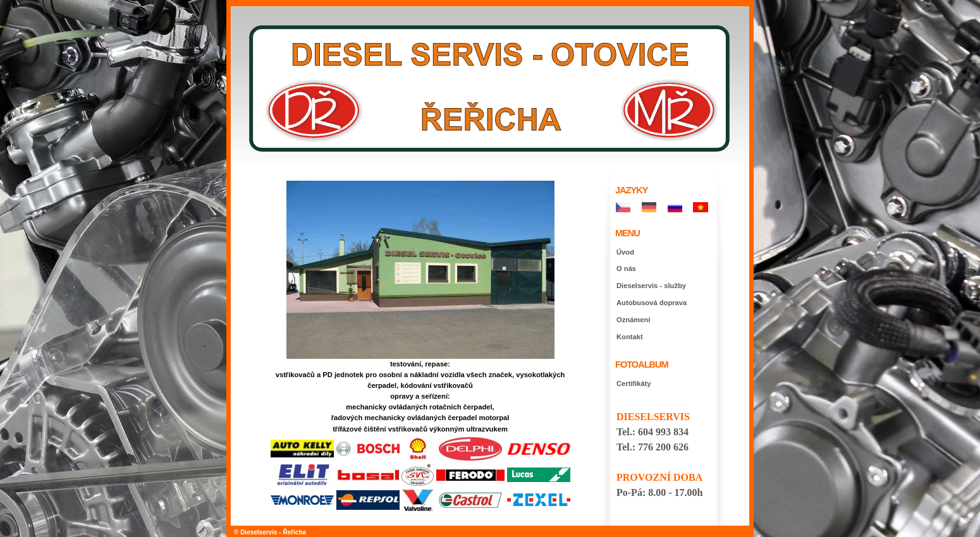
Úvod (625, 252)
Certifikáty (634, 383)
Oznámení (633, 320)
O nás (626, 268)
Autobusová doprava (652, 303)
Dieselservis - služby (651, 286)
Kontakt (630, 337)
